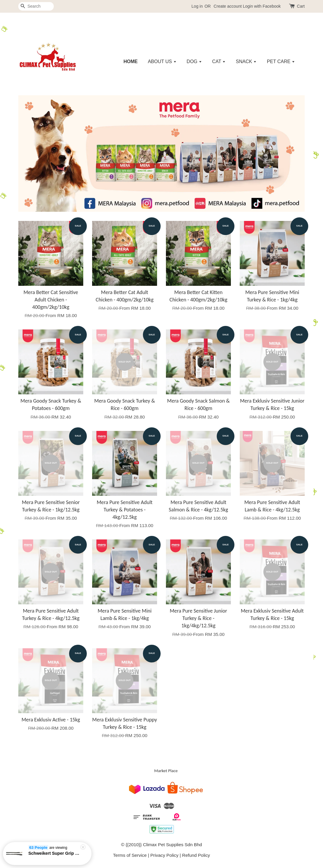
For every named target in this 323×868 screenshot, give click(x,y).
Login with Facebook (262, 6)
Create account (228, 6)
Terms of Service (130, 855)
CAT (219, 61)
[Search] (36, 6)
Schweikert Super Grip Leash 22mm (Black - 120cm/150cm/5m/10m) (54, 854)
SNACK (246, 61)
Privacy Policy (164, 855)
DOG (194, 61)
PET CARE (281, 61)
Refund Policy (196, 855)
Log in (197, 6)
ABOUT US (162, 61)
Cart (301, 6)
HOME (130, 61)
